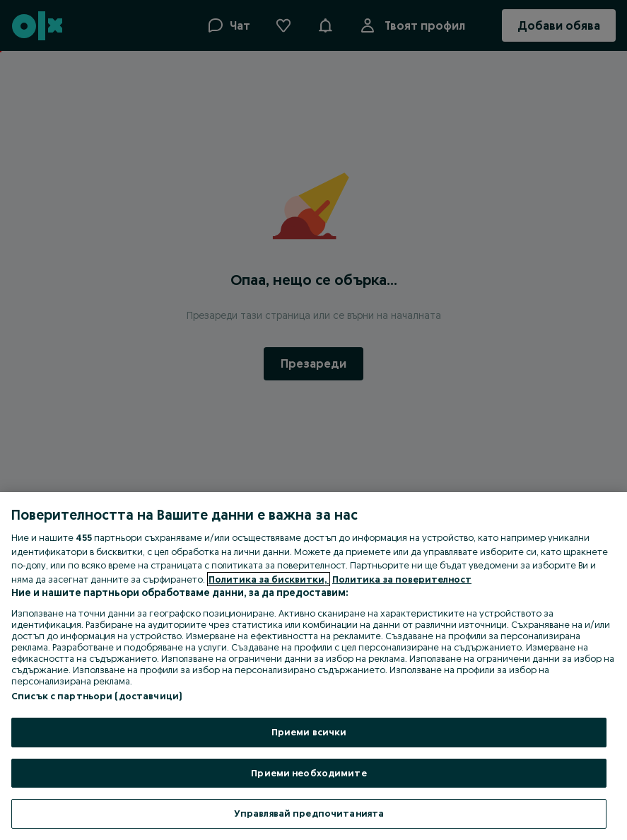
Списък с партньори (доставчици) (96, 696)
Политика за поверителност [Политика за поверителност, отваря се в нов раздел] (402, 579)
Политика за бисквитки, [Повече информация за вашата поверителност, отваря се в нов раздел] (269, 579)
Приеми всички (309, 732)
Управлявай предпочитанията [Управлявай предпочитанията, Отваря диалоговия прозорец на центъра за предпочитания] (309, 813)
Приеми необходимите (309, 773)
